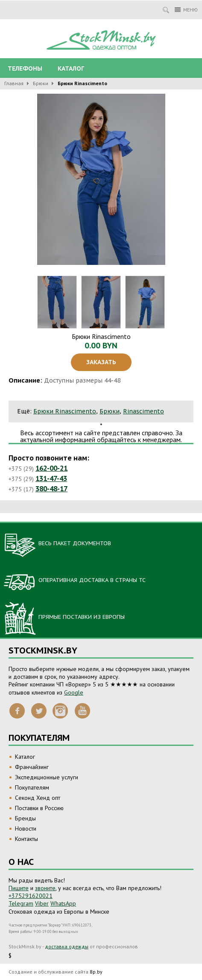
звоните (45, 888)
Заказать (101, 362)
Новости (26, 829)
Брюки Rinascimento (65, 411)
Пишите (19, 888)
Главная (14, 83)
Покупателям (32, 787)
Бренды (25, 818)
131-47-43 (51, 478)
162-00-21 (51, 468)
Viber (42, 903)
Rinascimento (143, 411)
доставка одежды (67, 946)
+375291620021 (31, 896)
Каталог (71, 68)
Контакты (26, 839)
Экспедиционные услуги (47, 777)
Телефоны (25, 68)
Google (74, 692)
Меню (186, 10)
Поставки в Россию (39, 808)
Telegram (21, 903)
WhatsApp (63, 903)
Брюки (41, 83)
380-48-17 (51, 489)
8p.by (96, 972)
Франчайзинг (32, 767)
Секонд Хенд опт (38, 798)
